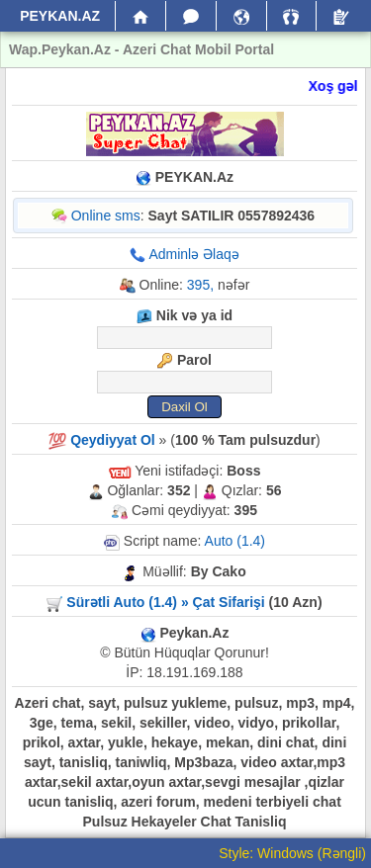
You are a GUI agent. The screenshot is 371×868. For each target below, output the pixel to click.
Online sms (106, 216)
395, (200, 285)
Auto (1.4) (235, 541)
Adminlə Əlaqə (193, 254)
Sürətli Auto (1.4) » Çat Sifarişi (165, 602)
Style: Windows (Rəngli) (292, 853)
